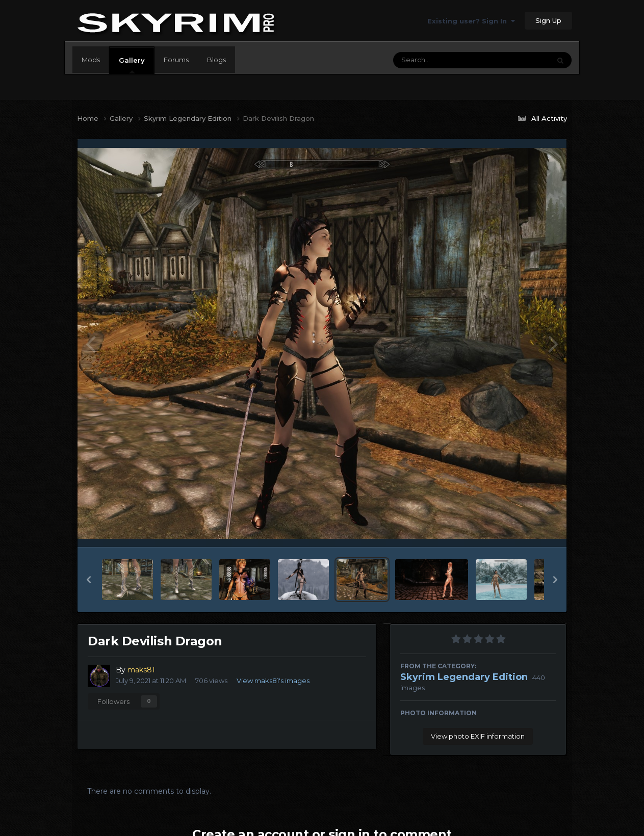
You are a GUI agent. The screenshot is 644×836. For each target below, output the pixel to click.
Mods (91, 60)
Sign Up (548, 20)
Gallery (132, 65)
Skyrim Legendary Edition (464, 677)
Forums (176, 60)
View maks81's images (273, 681)
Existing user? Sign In (471, 21)
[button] (89, 580)
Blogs (216, 60)
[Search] (444, 60)
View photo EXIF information (478, 736)
